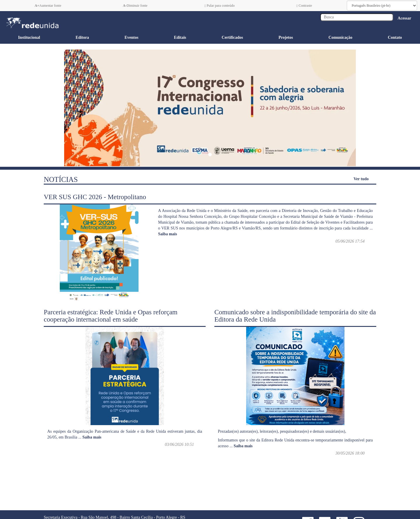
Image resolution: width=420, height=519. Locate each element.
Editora (82, 37)
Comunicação (340, 37)
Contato (395, 37)
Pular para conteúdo (219, 6)
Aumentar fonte (48, 6)
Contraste (304, 6)
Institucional (29, 37)
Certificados (232, 37)
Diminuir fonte (135, 6)
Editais (180, 37)
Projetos (286, 37)
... (90, 437)
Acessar (404, 18)
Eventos (131, 37)
